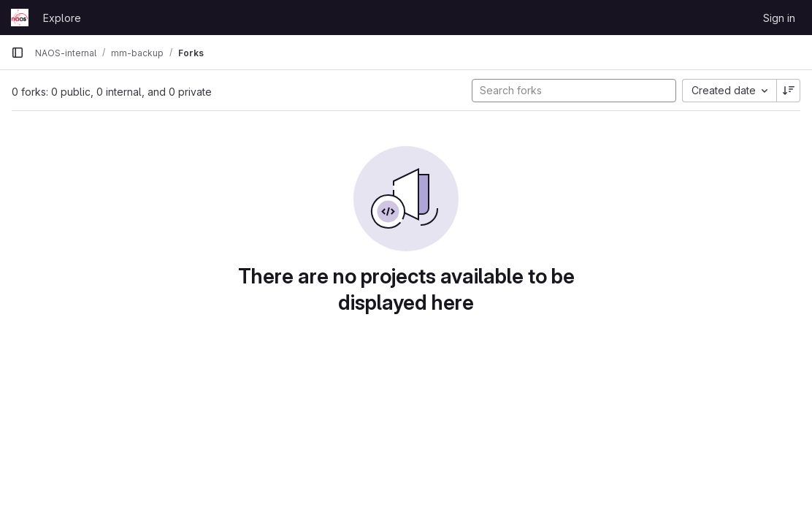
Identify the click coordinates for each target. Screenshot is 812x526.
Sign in (779, 18)
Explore (62, 18)
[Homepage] (20, 18)
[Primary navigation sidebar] (18, 53)
